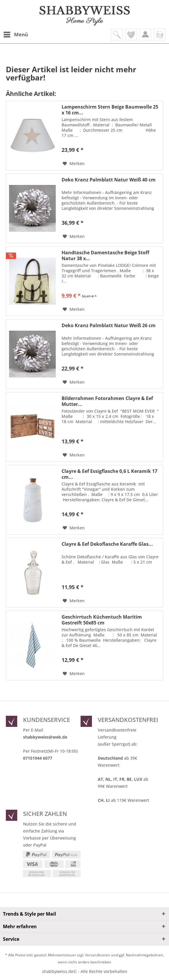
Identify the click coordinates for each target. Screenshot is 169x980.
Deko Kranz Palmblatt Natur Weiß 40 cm (109, 180)
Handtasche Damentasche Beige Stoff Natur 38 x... (105, 255)
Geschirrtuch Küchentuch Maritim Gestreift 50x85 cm (102, 620)
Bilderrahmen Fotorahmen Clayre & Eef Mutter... (107, 401)
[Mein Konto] (145, 35)
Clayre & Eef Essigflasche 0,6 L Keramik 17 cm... (109, 474)
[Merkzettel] (131, 35)
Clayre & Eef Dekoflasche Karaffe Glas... (107, 544)
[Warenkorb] (160, 35)
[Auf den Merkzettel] (74, 164)
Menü (16, 34)
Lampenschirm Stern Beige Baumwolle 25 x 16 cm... (110, 110)
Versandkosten (98, 955)
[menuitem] (15, 35)
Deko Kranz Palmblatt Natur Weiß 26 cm (109, 326)
